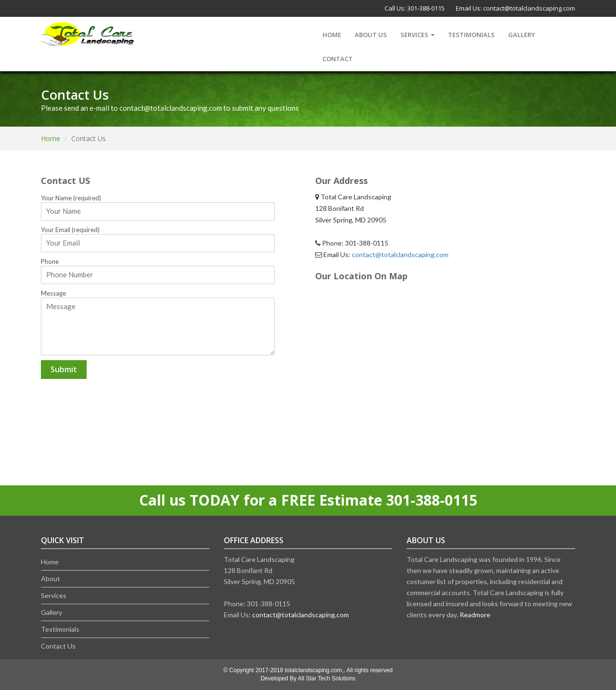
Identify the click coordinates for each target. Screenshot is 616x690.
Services (417, 35)
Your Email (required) (70, 230)
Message (53, 293)
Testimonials (471, 35)
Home (332, 35)
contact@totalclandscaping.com (529, 8)
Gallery (522, 35)
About (51, 579)
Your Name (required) (71, 198)
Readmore (475, 615)
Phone (50, 261)
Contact (338, 59)
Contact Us (58, 646)
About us (371, 35)
